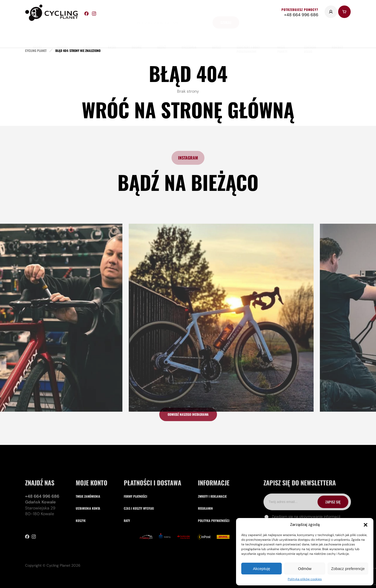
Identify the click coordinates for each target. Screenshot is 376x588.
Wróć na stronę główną (188, 110)
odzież (161, 34)
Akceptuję (262, 569)
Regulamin (205, 534)
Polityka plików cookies (305, 579)
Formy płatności (136, 522)
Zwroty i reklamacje (212, 522)
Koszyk (81, 546)
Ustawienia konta (88, 534)
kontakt (337, 34)
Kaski (112, 34)
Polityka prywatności (214, 546)
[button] (366, 525)
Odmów (305, 569)
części (88, 34)
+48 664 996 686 (42, 522)
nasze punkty (282, 36)
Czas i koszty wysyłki (139, 534)
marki (37, 34)
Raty (127, 546)
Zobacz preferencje (348, 569)
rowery (62, 34)
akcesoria (189, 34)
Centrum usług (310, 36)
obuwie (137, 34)
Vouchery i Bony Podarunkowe (248, 36)
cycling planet (36, 51)
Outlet (216, 34)
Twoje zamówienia (88, 522)
